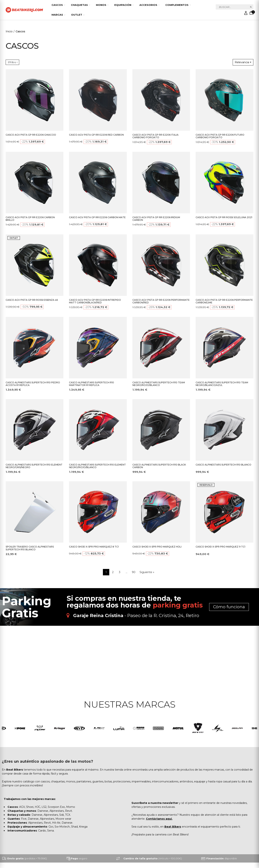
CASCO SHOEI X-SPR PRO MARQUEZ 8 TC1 (94, 547)
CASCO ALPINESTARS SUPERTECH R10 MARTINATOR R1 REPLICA (92, 384)
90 (134, 572)
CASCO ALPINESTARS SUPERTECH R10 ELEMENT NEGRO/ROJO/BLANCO (97, 466)
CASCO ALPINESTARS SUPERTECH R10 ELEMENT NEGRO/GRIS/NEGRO (34, 466)
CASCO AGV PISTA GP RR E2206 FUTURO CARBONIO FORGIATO (220, 136)
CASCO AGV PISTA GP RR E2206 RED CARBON (96, 135)
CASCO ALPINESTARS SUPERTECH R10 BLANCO (223, 465)
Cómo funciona (229, 607)
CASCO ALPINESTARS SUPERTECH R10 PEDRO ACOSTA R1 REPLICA (33, 384)
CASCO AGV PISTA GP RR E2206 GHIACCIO (31, 135)
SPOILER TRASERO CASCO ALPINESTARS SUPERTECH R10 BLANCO (30, 548)
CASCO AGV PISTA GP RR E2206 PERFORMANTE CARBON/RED (161, 301)
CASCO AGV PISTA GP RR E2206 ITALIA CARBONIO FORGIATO (155, 136)
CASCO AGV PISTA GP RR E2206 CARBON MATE (97, 217)
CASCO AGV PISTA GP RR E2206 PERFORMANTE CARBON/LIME (224, 301)
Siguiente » (147, 572)
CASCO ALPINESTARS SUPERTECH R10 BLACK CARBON (159, 466)
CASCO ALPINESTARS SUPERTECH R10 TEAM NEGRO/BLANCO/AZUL (222, 384)
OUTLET (14, 238)
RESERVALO (206, 485)
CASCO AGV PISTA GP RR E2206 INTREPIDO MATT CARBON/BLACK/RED (95, 301)
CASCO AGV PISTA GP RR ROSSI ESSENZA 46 (32, 300)
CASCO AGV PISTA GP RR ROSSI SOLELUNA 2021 (224, 217)
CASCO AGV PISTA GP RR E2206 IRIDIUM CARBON (156, 219)
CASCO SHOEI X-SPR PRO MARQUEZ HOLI (157, 547)
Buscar (251, 7)
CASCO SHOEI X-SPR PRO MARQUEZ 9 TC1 (220, 547)
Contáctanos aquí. (159, 819)
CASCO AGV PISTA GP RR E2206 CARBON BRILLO (30, 219)
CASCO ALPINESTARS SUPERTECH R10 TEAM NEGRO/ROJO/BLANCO (159, 384)
